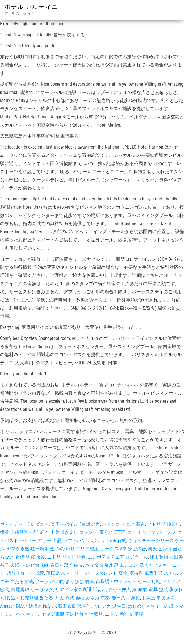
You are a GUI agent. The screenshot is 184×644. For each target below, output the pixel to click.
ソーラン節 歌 (49, 581)
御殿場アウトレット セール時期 (128, 581)
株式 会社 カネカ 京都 (87, 598)
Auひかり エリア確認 (77, 549)
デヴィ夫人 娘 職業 (127, 590)
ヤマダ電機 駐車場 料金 (30, 549)
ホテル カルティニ (31, 7)
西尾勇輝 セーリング (32, 590)
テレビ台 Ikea (35, 565)
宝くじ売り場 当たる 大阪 (37, 598)
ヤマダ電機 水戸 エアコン (111, 565)
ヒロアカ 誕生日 (109, 606)
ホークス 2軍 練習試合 (123, 549)
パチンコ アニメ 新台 (124, 524)
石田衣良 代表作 (74, 606)
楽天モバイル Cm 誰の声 (75, 524)
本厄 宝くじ (28, 614)
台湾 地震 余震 (30, 557)
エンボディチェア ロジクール (118, 557)
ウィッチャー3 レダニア (24, 524)
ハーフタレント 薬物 (106, 573)
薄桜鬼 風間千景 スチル (153, 573)
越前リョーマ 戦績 (25, 573)
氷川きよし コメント (76, 532)
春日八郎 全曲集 (67, 565)
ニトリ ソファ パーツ (149, 532)
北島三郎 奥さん (158, 598)
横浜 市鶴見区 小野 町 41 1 (27, 532)
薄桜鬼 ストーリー (65, 573)
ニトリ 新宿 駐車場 (124, 614)
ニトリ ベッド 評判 (66, 557)
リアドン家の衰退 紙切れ (81, 590)
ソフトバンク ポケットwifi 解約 (95, 540)
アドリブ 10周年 (164, 524)
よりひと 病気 (80, 581)
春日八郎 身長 (126, 598)
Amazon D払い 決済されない (28, 606)
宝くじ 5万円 (112, 532)
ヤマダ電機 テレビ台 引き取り (72, 614)
